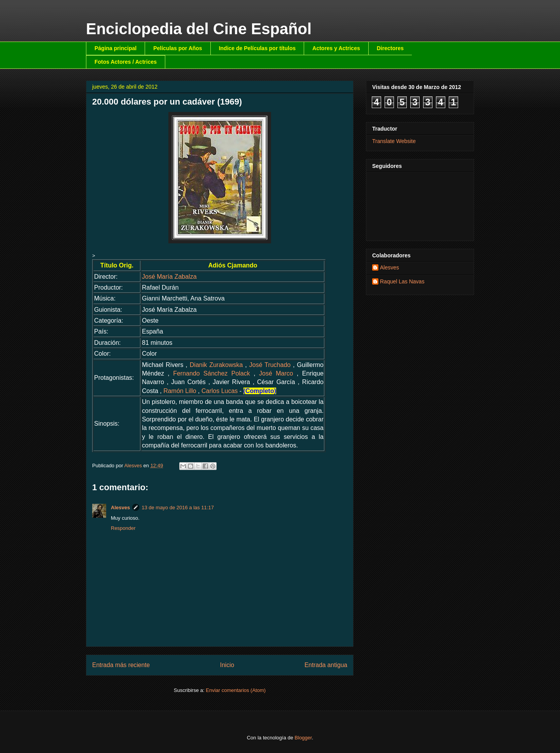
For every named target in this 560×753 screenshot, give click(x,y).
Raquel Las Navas (402, 281)
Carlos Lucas (220, 391)
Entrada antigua (326, 665)
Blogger (303, 738)
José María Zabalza (169, 277)
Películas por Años (178, 48)
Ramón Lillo (180, 391)
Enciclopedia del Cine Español (199, 29)
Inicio (227, 665)
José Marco (276, 373)
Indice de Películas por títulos (257, 48)
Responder (123, 528)
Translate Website (394, 141)
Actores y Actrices (336, 48)
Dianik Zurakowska (216, 365)
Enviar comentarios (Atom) (236, 690)
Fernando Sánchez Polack (212, 373)
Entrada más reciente (121, 665)
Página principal (115, 48)
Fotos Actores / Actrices (126, 62)
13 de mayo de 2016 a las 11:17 (178, 508)
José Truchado (270, 365)
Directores (390, 48)
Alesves (120, 508)
